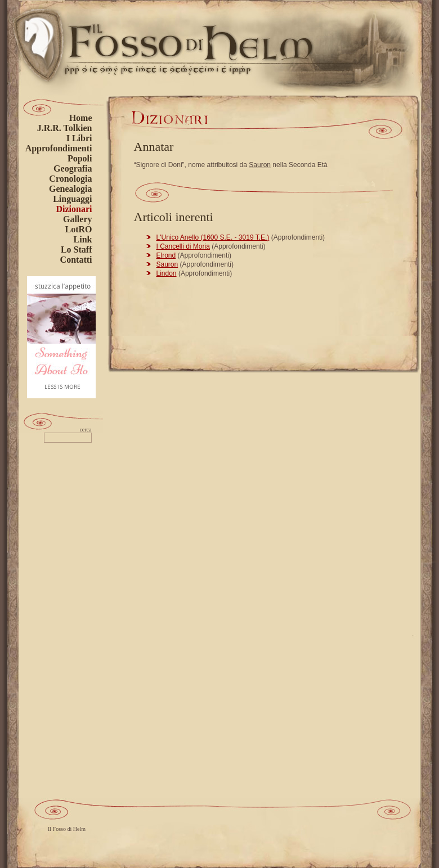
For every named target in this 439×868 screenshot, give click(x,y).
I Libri (79, 138)
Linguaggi (72, 199)
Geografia (73, 168)
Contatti (76, 260)
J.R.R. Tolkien (65, 128)
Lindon (167, 273)
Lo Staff (77, 249)
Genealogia (70, 189)
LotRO (79, 229)
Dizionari (74, 209)
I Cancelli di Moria (183, 246)
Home (81, 118)
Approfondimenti (59, 148)
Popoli (80, 158)
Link (83, 239)
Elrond (166, 255)
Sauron (260, 165)
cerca (85, 430)
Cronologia (70, 179)
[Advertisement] (64, 623)
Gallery (78, 219)
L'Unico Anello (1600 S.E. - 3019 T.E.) (213, 237)
